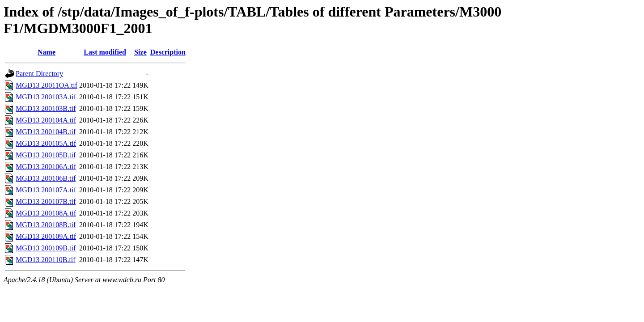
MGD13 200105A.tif (46, 143)
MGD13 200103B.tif (46, 108)
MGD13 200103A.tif (46, 97)
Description (168, 52)
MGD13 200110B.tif (46, 260)
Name (47, 52)
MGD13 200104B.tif (46, 132)
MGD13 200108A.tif (46, 213)
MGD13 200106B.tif (46, 178)
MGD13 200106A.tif (46, 167)
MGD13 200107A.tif (46, 190)
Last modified (105, 52)
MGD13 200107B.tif (46, 201)
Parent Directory (39, 74)
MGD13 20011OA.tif (47, 85)
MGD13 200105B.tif (46, 155)
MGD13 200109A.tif (46, 236)
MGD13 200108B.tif (46, 225)
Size (140, 52)
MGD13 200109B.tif (46, 248)
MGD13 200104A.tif (46, 120)
